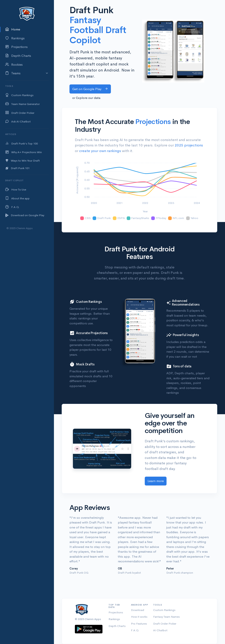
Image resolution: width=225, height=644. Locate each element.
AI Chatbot (160, 630)
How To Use (16, 190)
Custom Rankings (19, 95)
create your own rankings (100, 151)
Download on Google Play (25, 215)
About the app (17, 198)
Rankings (15, 38)
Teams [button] (13, 73)
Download (138, 610)
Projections (16, 47)
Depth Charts (18, 56)
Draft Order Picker (20, 113)
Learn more (156, 481)
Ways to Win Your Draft (22, 161)
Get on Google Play (90, 89)
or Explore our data (86, 98)
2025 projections (189, 145)
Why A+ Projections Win (24, 152)
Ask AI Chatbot (18, 122)
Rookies (14, 65)
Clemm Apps (93, 619)
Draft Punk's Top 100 (21, 144)
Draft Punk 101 (17, 168)
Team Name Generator (22, 104)
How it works (139, 617)
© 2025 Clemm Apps (20, 228)
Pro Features (139, 624)
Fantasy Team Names (166, 617)
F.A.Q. (12, 207)
